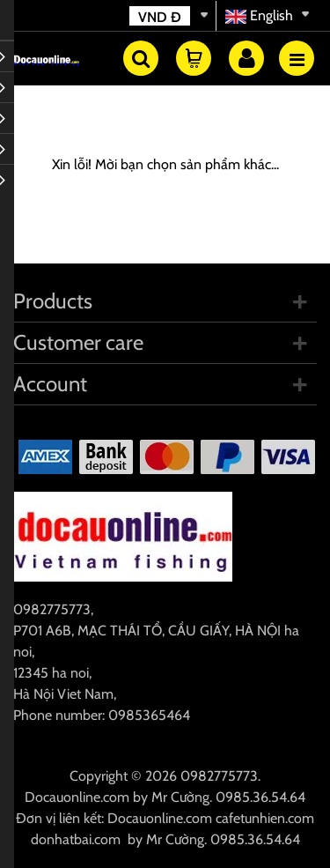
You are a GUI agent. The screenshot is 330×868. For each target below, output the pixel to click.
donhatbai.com (76, 839)
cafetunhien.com (265, 818)
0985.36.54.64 (260, 797)
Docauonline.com (77, 797)
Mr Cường (180, 797)
